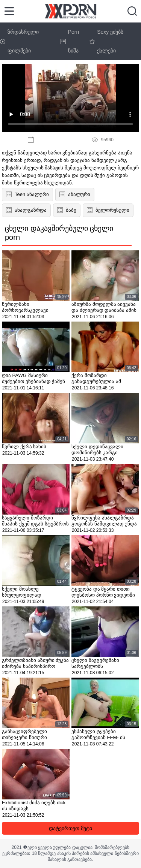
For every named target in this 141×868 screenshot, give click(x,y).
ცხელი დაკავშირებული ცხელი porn (59, 233)
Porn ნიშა (70, 41)
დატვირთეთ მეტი (70, 828)
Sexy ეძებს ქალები (106, 41)
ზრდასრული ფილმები (19, 41)
